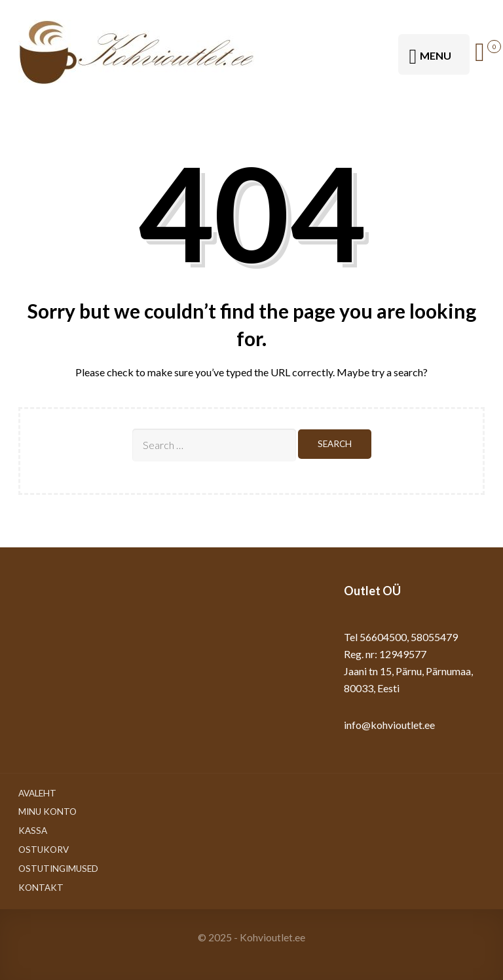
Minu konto (47, 812)
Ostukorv (44, 850)
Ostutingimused (58, 869)
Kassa (33, 831)
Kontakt (41, 888)
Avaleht (37, 793)
